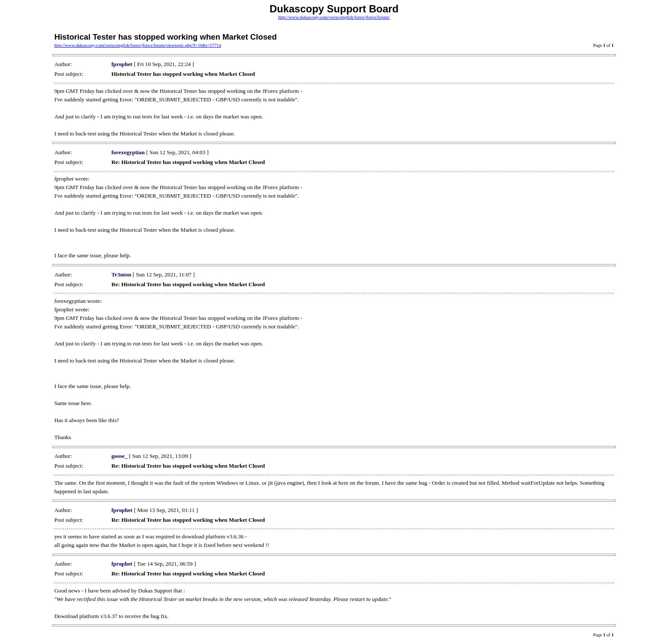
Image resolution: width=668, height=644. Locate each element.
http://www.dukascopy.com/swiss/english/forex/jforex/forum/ (334, 17)
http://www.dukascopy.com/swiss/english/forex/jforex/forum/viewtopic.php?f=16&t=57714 (138, 45)
